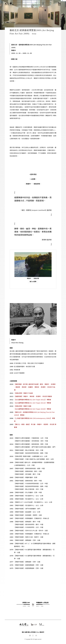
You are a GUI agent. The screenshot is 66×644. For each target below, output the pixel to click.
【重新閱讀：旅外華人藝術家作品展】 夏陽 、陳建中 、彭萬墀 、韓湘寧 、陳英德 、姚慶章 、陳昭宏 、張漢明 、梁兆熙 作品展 (35, 387)
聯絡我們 (42, 632)
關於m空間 (30, 632)
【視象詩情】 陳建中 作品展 (23, 393)
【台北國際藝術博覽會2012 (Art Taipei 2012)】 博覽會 (33, 400)
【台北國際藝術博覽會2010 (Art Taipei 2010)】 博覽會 (33, 409)
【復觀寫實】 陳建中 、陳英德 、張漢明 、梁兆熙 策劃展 (33, 396)
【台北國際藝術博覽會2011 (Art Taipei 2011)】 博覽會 (33, 403)
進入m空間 (33, 281)
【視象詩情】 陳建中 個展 (23, 406)
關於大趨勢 (25, 632)
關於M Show (36, 632)
